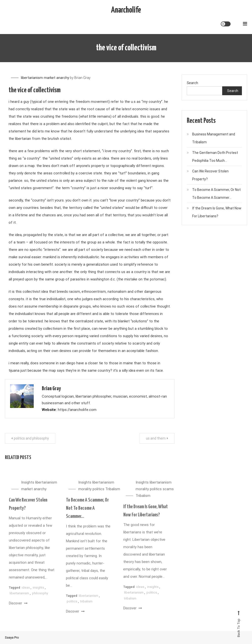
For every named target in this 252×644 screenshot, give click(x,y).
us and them (156, 438)
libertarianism (32, 78)
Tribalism (113, 493)
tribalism (86, 605)
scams (168, 493)
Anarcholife (126, 10)
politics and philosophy (31, 438)
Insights (28, 486)
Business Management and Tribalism (214, 138)
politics (98, 493)
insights (38, 592)
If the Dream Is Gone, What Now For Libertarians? (217, 212)
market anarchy (56, 78)
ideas (26, 592)
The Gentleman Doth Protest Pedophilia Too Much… (215, 157)
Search (192, 83)
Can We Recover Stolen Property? (210, 175)
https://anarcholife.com (77, 410)
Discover (18, 607)
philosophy (40, 597)
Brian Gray (82, 78)
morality (85, 493)
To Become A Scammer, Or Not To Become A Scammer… (87, 512)
